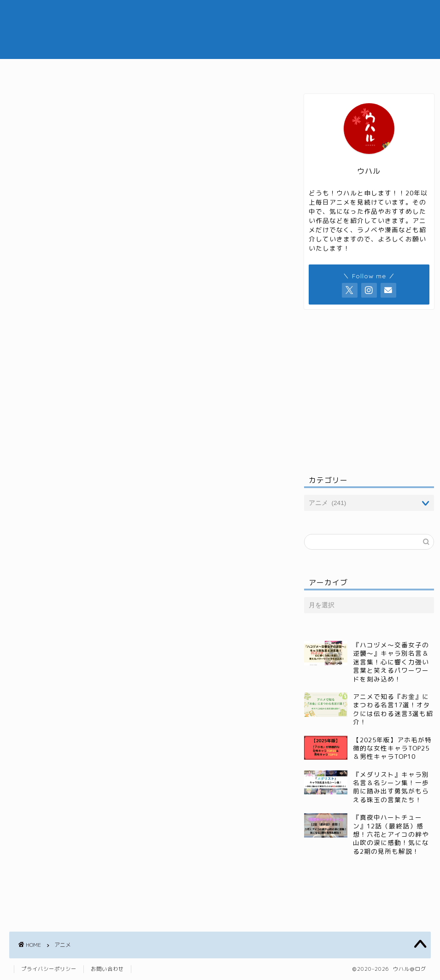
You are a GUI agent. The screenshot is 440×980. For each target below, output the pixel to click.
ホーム (98, 70)
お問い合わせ (107, 969)
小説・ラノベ (332, 70)
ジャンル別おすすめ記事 (213, 70)
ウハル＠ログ (220, 29)
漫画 (281, 70)
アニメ (142, 70)
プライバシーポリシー (49, 969)
